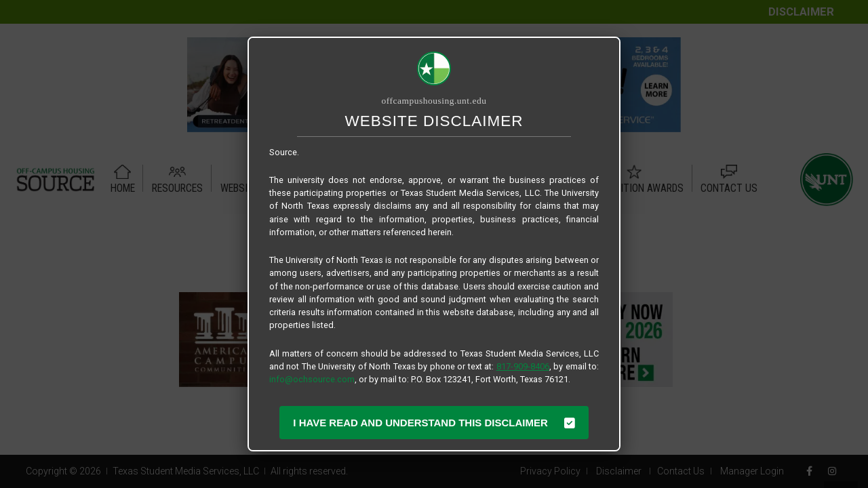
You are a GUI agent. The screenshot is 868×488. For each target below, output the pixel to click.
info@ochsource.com (312, 379)
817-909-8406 (523, 366)
